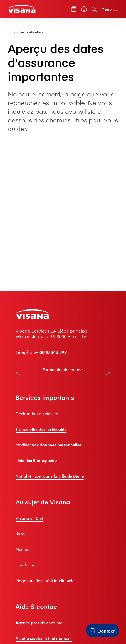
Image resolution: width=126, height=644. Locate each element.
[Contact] (103, 631)
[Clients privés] (22, 9)
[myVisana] (84, 9)
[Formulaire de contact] (63, 370)
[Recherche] (94, 9)
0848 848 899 (53, 352)
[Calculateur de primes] (74, 9)
